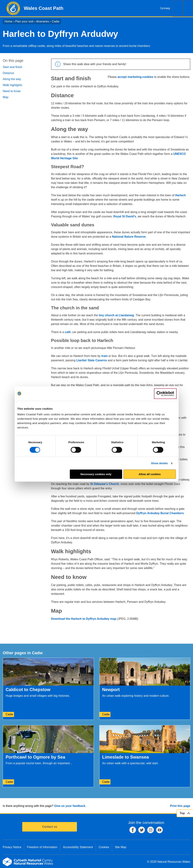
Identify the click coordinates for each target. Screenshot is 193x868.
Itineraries (43, 21)
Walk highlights (12, 85)
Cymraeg (165, 8)
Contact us (50, 827)
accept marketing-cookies (136, 77)
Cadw (56, 21)
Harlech (181, 195)
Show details (159, 463)
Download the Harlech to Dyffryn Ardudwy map (84, 619)
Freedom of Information (42, 847)
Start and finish (12, 67)
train (105, 356)
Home (8, 21)
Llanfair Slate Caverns (92, 360)
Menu (188, 8)
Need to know (12, 91)
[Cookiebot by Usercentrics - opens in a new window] (165, 394)
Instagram (151, 830)
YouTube (159, 830)
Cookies (104, 847)
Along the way (12, 79)
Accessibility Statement (78, 847)
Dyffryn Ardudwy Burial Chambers (160, 513)
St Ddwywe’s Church (105, 484)
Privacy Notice (12, 847)
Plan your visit (24, 21)
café (68, 332)
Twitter (142, 830)
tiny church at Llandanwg (116, 315)
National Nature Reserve (129, 237)
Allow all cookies (150, 474)
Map (6, 97)
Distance (8, 73)
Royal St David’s (125, 216)
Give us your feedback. (70, 806)
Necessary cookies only (96, 474)
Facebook (133, 830)
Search (178, 8)
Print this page (180, 806)
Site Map (121, 847)
